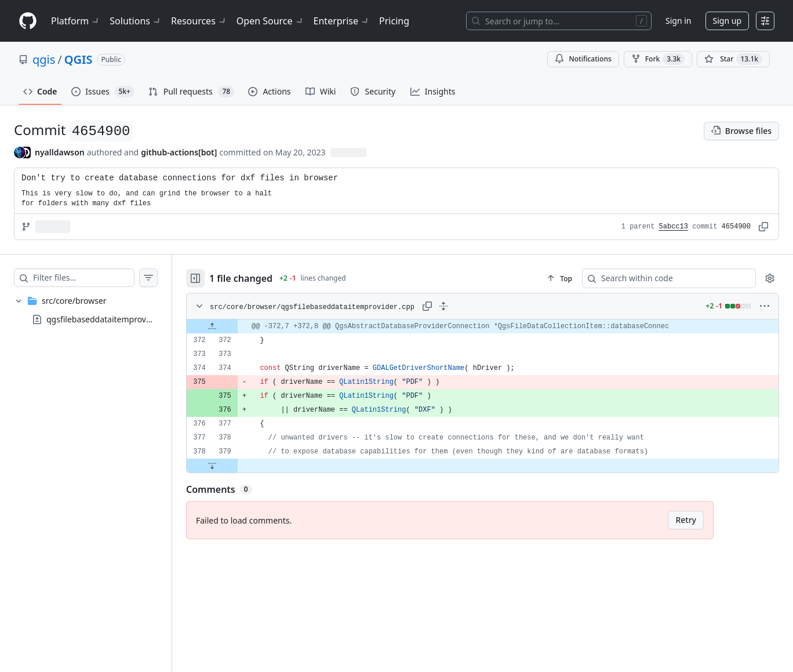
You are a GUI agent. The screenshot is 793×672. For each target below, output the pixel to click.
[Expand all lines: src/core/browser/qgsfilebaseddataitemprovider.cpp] (443, 306)
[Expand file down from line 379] (212, 466)
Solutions (136, 21)
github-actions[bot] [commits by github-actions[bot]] (179, 152)
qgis (44, 59)
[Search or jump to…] (559, 21)
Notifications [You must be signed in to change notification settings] (583, 59)
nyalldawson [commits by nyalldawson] (60, 152)
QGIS (79, 59)
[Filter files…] (83, 278)
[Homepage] (28, 21)
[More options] (765, 306)
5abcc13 (674, 227)
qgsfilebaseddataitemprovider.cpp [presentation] (111, 319)
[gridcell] (483, 326)
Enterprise (342, 21)
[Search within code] (663, 278)
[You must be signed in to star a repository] (733, 59)
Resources (199, 21)
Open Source (270, 21)
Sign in (678, 21)
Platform (76, 21)
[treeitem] (86, 310)
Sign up (727, 21)
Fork (658, 59)
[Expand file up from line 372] (212, 326)
